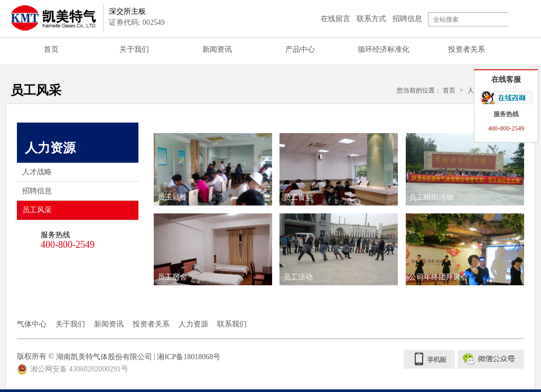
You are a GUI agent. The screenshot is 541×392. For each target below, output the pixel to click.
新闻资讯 (217, 49)
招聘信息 (407, 19)
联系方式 (371, 19)
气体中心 (32, 324)
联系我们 (232, 324)
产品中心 (300, 49)
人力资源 (193, 324)
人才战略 (37, 172)
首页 (51, 49)
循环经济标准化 (384, 49)
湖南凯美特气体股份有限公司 (104, 357)
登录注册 (297, 19)
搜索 (519, 19)
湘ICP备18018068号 (189, 357)
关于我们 (134, 49)
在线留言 (335, 19)
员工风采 (80, 210)
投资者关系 (467, 49)
